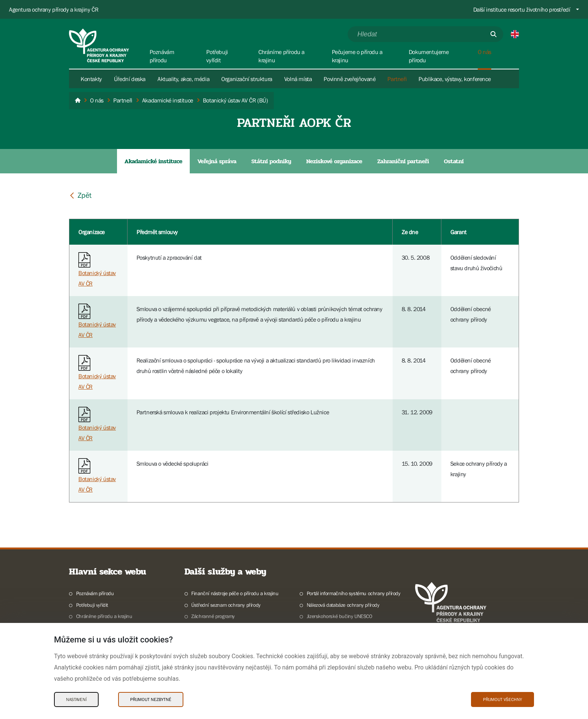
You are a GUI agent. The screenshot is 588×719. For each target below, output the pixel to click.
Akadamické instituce (153, 161)
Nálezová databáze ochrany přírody (343, 605)
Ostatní (454, 161)
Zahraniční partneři (403, 161)
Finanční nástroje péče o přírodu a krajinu (235, 593)
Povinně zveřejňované (349, 79)
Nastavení (76, 699)
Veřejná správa (217, 161)
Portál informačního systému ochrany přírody (354, 593)
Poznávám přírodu (95, 593)
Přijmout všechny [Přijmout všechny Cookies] (502, 699)
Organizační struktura (247, 79)
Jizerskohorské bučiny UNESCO (340, 616)
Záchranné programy (213, 616)
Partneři (397, 79)
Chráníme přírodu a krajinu (104, 616)
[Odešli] (493, 34)
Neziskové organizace (334, 161)
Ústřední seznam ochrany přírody (226, 605)
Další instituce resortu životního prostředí (522, 9)
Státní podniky (271, 161)
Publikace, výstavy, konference (454, 79)
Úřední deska (130, 79)
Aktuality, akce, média (183, 79)
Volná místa (298, 79)
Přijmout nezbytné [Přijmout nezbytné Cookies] (151, 699)
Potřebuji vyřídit (92, 605)
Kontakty (91, 79)
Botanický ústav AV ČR (97, 272)
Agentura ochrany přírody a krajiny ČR (54, 9)
